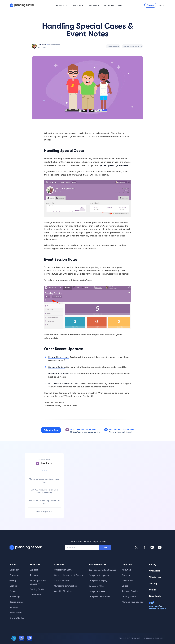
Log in (161, 5)
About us (126, 570)
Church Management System (68, 575)
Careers (126, 575)
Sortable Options (57, 367)
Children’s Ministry (63, 570)
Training (34, 575)
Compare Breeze (97, 591)
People (13, 591)
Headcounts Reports (59, 374)
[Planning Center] (22, 5)
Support (34, 570)
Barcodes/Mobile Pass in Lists (63, 383)
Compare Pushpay (98, 581)
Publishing (15, 597)
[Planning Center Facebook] (144, 547)
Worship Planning (63, 591)
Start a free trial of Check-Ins (83, 429)
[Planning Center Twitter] (136, 547)
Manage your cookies (133, 602)
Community (36, 595)
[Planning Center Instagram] (152, 547)
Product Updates (113, 46)
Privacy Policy (129, 597)
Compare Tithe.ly (97, 586)
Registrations (16, 602)
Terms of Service (130, 591)
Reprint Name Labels (59, 357)
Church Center (17, 618)
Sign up (150, 5)
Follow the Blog (51, 430)
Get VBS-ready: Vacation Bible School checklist (44, 491)
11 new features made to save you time (44, 480)
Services (14, 607)
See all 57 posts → (44, 511)
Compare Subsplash (99, 575)
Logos (125, 586)
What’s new (109, 5)
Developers (127, 581)
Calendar (14, 570)
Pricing (121, 5)
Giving (13, 581)
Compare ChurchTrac (99, 597)
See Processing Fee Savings (102, 570)
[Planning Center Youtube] (160, 547)
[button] (122, 429)
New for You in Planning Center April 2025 (44, 502)
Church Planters (62, 581)
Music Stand (15, 613)
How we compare (97, 564)
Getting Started (38, 589)
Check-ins (14, 575)
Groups (13, 586)
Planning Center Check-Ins (132, 46)
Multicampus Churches (65, 586)
